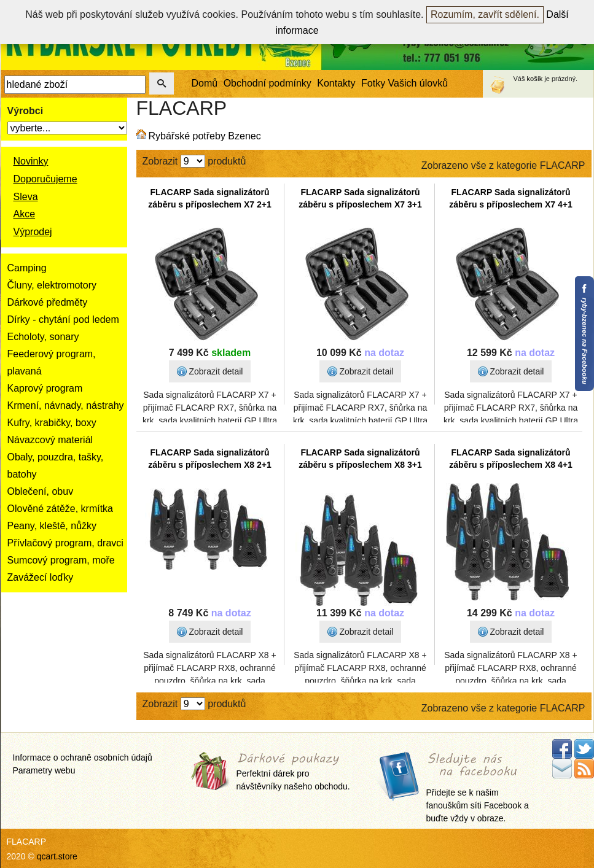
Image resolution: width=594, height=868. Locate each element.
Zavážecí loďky (41, 577)
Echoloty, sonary (43, 337)
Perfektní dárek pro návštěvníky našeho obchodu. (293, 773)
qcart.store (57, 856)
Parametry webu (44, 770)
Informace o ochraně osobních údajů (83, 758)
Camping (27, 268)
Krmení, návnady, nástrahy (66, 405)
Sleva (26, 197)
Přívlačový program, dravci (65, 543)
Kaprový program (45, 388)
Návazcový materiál (50, 440)
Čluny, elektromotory (52, 285)
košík (535, 79)
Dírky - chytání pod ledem (63, 320)
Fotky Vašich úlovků (404, 83)
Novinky (31, 161)
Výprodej (33, 232)
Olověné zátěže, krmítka (61, 509)
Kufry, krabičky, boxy (52, 423)
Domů (205, 83)
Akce (25, 214)
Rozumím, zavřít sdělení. (485, 14)
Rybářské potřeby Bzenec (205, 136)
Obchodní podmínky (268, 83)
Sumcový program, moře (61, 560)
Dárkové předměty (48, 302)
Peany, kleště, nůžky (52, 526)
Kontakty (336, 83)
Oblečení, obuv (41, 491)
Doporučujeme (45, 179)
